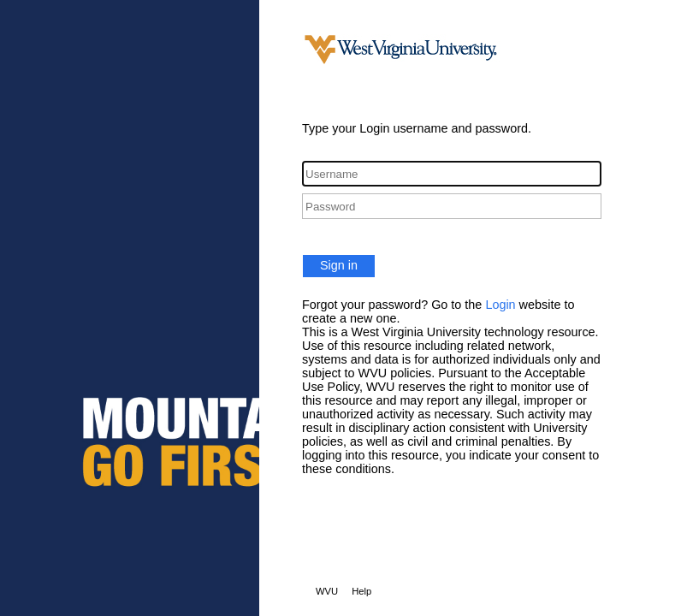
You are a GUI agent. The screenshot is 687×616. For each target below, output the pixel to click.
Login (500, 305)
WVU (327, 591)
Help (361, 591)
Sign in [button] (339, 265)
